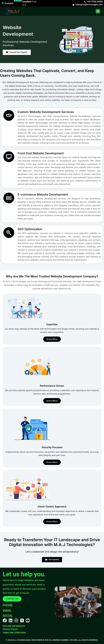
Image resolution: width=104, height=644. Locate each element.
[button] (98, 11)
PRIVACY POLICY (10, 629)
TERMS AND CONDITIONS (14, 633)
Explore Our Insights (14, 626)
